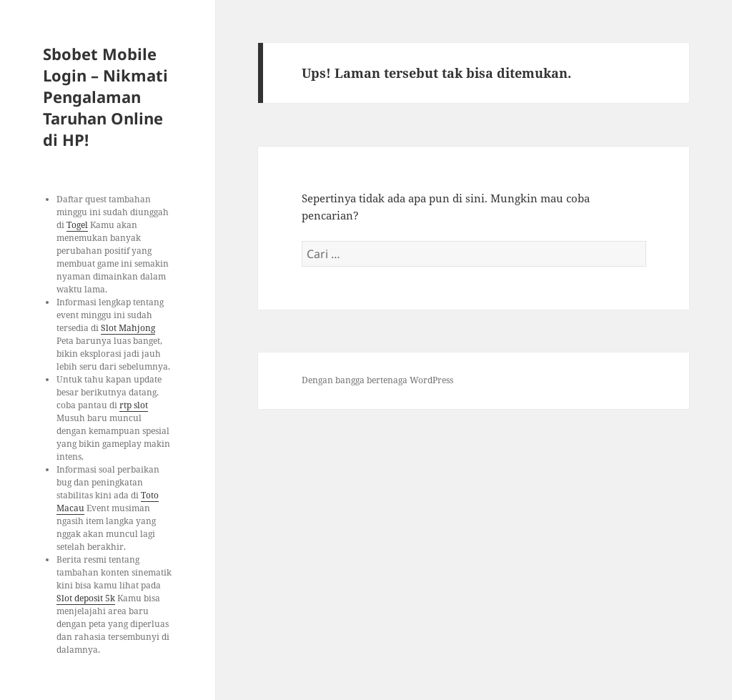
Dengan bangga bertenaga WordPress (377, 380)
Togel (77, 225)
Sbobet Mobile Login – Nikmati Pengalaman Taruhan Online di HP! (105, 97)
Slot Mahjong (128, 328)
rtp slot (134, 405)
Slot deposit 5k (86, 598)
